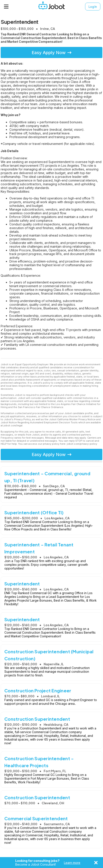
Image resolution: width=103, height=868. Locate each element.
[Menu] (6, 7)
